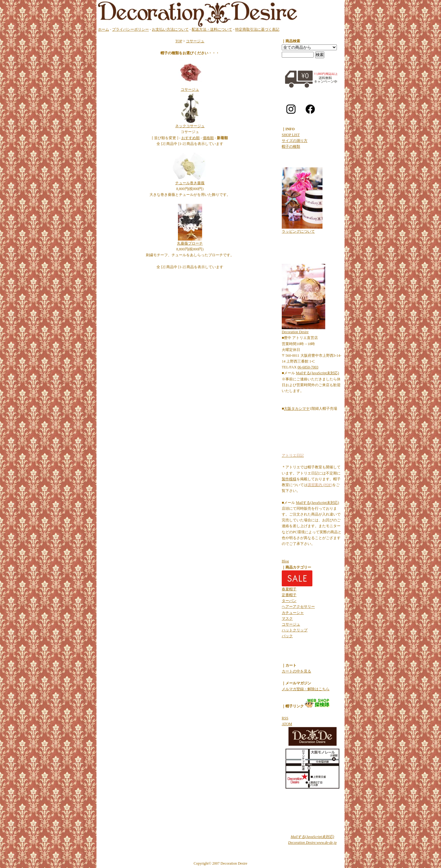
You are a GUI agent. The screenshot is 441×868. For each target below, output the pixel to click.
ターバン (289, 601)
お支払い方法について (170, 29)
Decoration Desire (295, 332)
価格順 (208, 138)
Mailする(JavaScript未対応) (317, 373)
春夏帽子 (289, 589)
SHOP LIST (291, 135)
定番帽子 (289, 595)
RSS (285, 718)
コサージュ (195, 41)
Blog (285, 561)
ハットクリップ (295, 630)
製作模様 (289, 479)
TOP (179, 41)
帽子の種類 (291, 147)
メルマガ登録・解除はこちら (306, 689)
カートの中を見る (296, 671)
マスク (287, 619)
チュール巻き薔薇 (190, 183)
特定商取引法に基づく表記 (257, 29)
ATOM (287, 724)
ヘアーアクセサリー (298, 607)
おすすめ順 (190, 138)
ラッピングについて (298, 231)
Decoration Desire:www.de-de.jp (312, 843)
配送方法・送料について (212, 29)
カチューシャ (293, 613)
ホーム (104, 29)
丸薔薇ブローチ (190, 243)
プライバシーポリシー (130, 29)
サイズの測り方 (295, 141)
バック (287, 636)
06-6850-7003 (308, 367)
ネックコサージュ (190, 126)
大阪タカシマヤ (297, 409)
